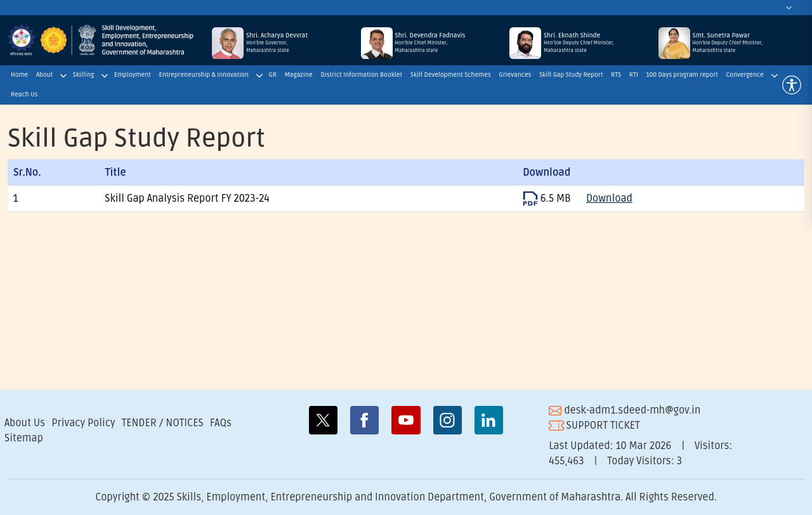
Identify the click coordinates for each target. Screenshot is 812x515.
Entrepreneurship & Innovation (204, 75)
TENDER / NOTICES (163, 423)
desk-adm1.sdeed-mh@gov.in (625, 410)
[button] (792, 85)
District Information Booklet (361, 75)
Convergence (745, 75)
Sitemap (24, 438)
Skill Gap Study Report (571, 75)
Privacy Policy (83, 423)
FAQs (221, 423)
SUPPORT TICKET (594, 426)
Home (19, 75)
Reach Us (24, 95)
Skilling (83, 75)
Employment (133, 75)
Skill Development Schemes (451, 75)
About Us (25, 423)
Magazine (299, 75)
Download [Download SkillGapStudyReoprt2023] (609, 199)
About (44, 75)
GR (273, 75)
